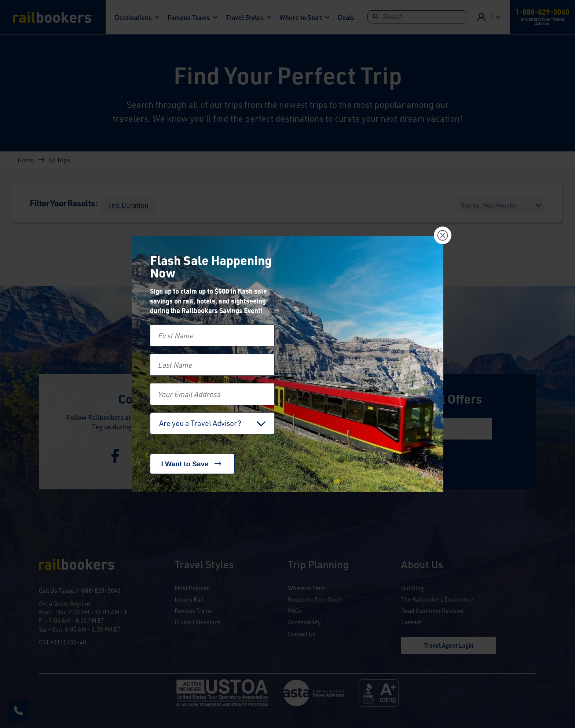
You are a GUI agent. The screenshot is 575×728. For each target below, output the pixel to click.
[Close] (443, 235)
